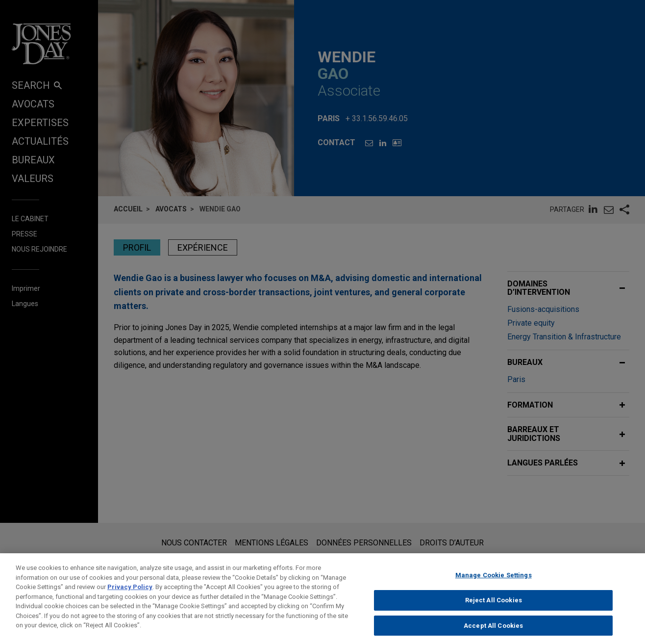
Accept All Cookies (493, 632)
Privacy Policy (130, 594)
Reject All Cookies (494, 607)
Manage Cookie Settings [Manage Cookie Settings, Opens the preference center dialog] (494, 582)
